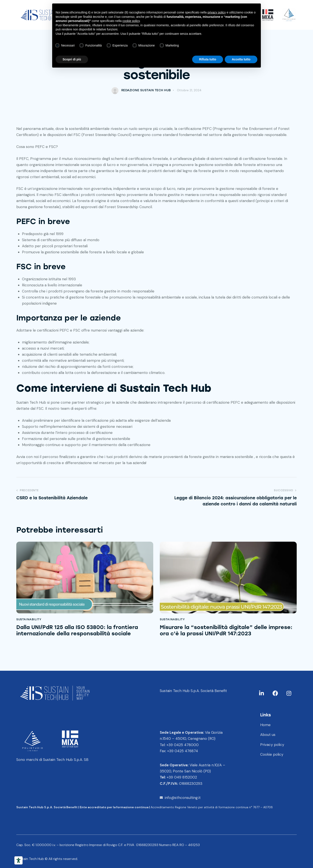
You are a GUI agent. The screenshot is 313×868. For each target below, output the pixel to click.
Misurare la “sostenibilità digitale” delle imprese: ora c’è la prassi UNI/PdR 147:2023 (226, 630)
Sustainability (29, 619)
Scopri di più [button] (72, 59)
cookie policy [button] (131, 21)
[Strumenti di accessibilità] (18, 860)
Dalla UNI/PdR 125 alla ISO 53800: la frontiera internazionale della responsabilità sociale (77, 630)
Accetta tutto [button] (241, 59)
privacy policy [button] (217, 12)
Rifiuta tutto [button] (208, 59)
